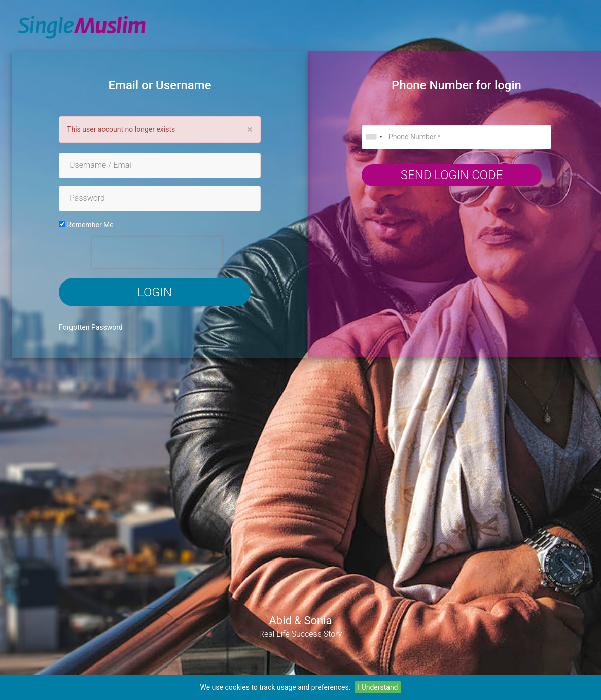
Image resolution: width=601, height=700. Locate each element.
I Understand (378, 687)
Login (155, 292)
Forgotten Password (91, 327)
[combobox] (374, 137)
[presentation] (157, 253)
